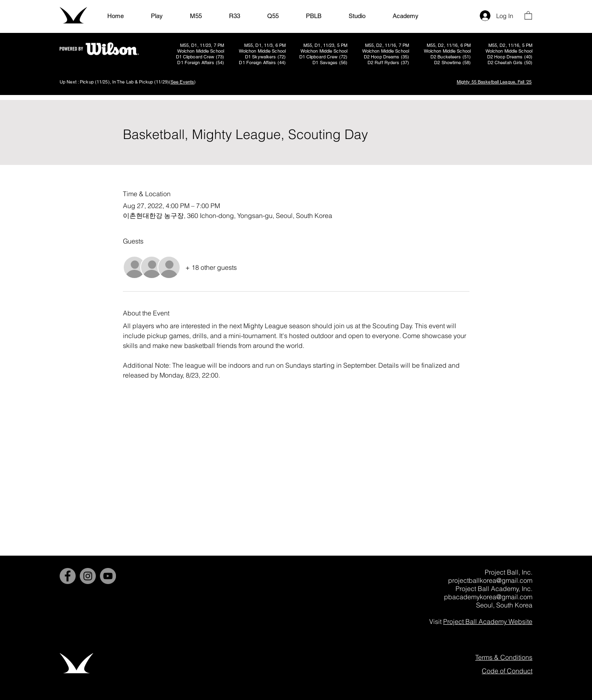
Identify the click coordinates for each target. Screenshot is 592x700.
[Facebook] (68, 576)
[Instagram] (88, 576)
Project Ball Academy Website (488, 621)
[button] (528, 15)
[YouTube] (108, 576)
